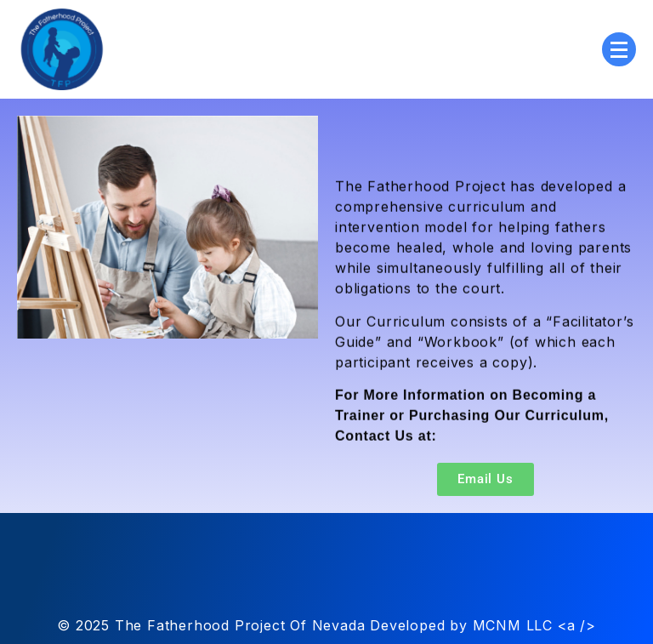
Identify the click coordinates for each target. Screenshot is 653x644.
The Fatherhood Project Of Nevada (240, 625)
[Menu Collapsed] (619, 49)
